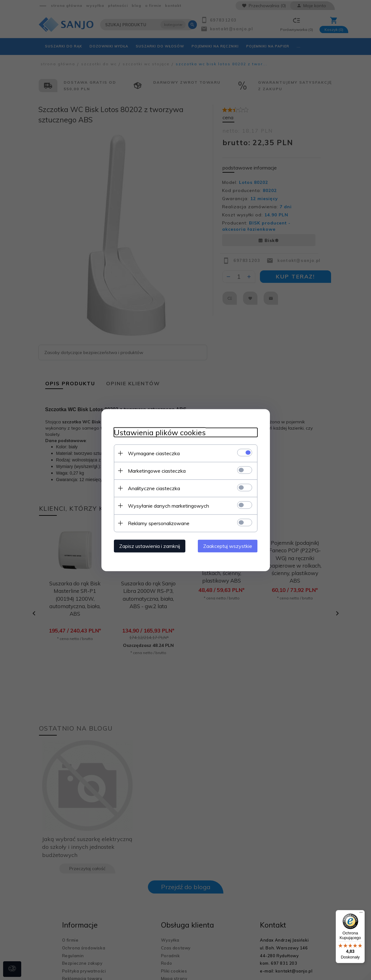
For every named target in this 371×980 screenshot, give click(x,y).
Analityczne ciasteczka (154, 488)
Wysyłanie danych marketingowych (168, 505)
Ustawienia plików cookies (160, 432)
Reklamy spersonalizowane (159, 523)
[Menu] (361, 914)
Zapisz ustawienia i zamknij (150, 546)
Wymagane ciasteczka (154, 453)
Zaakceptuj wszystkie (228, 546)
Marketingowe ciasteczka (157, 470)
